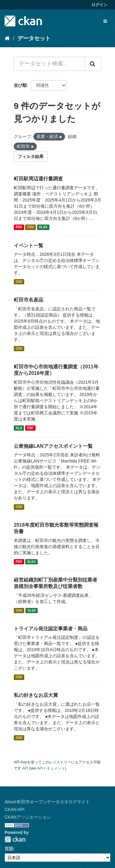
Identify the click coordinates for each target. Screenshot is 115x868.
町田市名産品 (29, 300)
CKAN (15, 839)
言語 (9, 849)
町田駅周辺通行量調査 (38, 179)
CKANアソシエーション (28, 817)
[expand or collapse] (105, 21)
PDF (19, 227)
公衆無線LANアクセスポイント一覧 (53, 446)
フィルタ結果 (31, 156)
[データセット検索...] (49, 64)
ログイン (99, 5)
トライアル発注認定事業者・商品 (51, 629)
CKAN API (15, 809)
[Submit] (93, 64)
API (25, 768)
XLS (19, 428)
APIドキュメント (51, 768)
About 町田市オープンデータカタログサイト (47, 802)
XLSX (43, 227)
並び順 (20, 85)
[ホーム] (7, 38)
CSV (31, 227)
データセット (34, 38)
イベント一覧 (29, 246)
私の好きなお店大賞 (36, 695)
